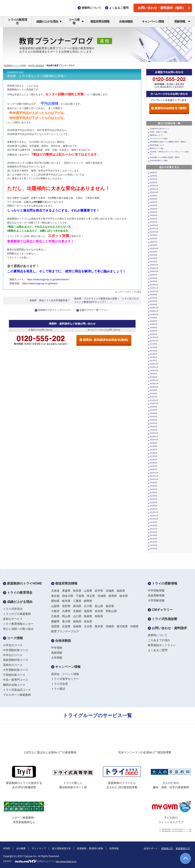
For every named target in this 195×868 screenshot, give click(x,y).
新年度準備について (157, 145)
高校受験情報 (156, 595)
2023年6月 (154, 205)
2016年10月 (154, 371)
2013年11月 (154, 436)
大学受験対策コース (16, 670)
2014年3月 (154, 423)
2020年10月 (154, 271)
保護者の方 (167, 848)
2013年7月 (154, 450)
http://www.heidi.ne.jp (66, 861)
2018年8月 (154, 321)
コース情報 (76, 21)
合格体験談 (126, 21)
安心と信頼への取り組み (18, 629)
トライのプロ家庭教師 (17, 614)
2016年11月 (154, 367)
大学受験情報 (156, 600)
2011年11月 (154, 516)
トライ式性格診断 (163, 619)
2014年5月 (154, 417)
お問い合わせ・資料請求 (167, 628)
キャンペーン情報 (153, 21)
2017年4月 (154, 351)
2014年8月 (154, 407)
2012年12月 (154, 473)
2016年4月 (154, 377)
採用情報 (114, 848)
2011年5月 (154, 535)
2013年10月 (154, 440)
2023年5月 (154, 209)
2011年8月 (154, 526)
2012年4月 (154, 499)
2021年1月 (154, 262)
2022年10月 (154, 232)
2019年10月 (154, 291)
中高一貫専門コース (16, 680)
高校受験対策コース (16, 660)
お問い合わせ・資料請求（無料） (164, 8)
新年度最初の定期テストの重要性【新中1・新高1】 (168, 142)
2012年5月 (154, 496)
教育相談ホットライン (162, 645)
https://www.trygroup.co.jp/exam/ (40, 283)
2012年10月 (154, 479)
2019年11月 (154, 288)
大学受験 (57, 658)
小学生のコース (13, 645)
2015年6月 (154, 394)
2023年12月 (154, 186)
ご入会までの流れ (159, 640)
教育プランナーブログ (65, 631)
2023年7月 (154, 202)
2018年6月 (154, 328)
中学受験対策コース (16, 650)
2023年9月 (154, 196)
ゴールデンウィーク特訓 (159, 139)
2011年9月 (154, 522)
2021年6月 (154, 255)
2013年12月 (154, 433)
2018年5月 (154, 331)
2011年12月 (154, 512)
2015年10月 (154, 387)
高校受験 (57, 653)
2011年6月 (154, 532)
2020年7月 (154, 275)
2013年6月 (154, 453)
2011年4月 (154, 539)
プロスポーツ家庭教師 (17, 695)
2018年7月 (154, 324)
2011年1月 (154, 549)
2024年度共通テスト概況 (159, 161)
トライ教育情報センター (18, 624)
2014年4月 (154, 420)
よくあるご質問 (158, 650)
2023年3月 (154, 215)
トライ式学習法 (13, 609)
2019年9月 (154, 295)
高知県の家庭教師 (36, 65)
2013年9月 (154, 443)
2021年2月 (154, 258)
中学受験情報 (156, 590)
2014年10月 (154, 403)
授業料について (158, 635)
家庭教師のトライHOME (15, 65)
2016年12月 (154, 364)
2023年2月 (154, 219)
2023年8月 (154, 199)
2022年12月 (154, 225)
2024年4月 (154, 173)
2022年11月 (154, 229)
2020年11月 (154, 268)
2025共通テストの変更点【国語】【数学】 (165, 157)
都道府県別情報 (100, 21)
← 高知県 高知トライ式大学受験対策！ (48, 300)
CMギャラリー (160, 610)
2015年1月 (154, 397)
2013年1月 (154, 469)
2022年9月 (154, 235)
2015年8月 (154, 390)
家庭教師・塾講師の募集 (90, 848)
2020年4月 (154, 281)
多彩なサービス (13, 619)
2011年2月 (154, 545)
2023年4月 (154, 212)
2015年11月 (154, 384)
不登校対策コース (14, 675)
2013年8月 (154, 446)
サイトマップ (39, 848)
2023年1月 (154, 222)
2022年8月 (154, 239)
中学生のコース (13, 655)
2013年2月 (154, 466)
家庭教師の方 (183, 848)
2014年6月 (154, 413)
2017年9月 (154, 344)
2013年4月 (154, 460)
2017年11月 (154, 341)
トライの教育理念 (17, 21)
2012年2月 (154, 506)
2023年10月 (154, 192)
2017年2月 (154, 357)
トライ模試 (58, 689)
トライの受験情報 (163, 583)
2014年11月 (154, 400)
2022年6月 (154, 245)
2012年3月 (154, 502)
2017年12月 (154, 337)
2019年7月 (154, 301)
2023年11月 (154, 189)
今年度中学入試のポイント (159, 129)
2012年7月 (154, 489)
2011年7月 (154, 529)
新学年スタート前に (157, 148)
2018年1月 (154, 334)
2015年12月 (154, 380)
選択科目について (156, 135)
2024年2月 (154, 179)
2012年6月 (154, 493)
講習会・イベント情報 (65, 674)
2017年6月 (154, 347)
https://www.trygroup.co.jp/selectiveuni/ (48, 279)
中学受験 (57, 648)
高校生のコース (13, 665)
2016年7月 (154, 374)
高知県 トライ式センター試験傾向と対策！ (37, 76)
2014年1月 (154, 430)
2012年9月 (154, 483)
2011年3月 (154, 542)
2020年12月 (154, 265)
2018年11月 (154, 311)
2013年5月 (154, 456)
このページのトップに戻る (129, 292)
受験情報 (182, 21)
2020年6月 (154, 278)
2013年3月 (154, 463)
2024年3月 (154, 176)
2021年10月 (154, 248)
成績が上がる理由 (49, 21)
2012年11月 (154, 476)
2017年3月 (154, 354)
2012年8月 (154, 486)
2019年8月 (154, 298)
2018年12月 (154, 308)
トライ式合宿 (59, 684)
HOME (7, 848)
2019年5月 (154, 305)
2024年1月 (154, 183)
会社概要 (21, 848)
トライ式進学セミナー (65, 679)
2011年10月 (154, 519)
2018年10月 (154, 314)
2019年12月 (154, 285)
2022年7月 (154, 242)
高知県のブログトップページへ (55, 310)
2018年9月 (154, 318)
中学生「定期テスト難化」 (159, 132)
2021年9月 (154, 252)
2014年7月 (154, 410)
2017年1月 (154, 361)
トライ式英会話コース (17, 690)
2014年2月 (154, 427)
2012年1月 (154, 509)
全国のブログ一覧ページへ (94, 310)
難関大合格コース (14, 685)
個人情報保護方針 (61, 848)
